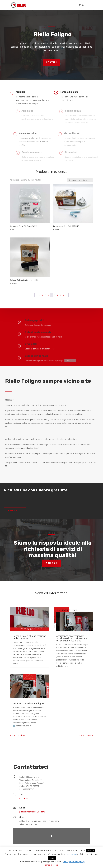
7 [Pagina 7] (57, 287)
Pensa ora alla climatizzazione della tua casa (29, 637)
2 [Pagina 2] (43, 287)
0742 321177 (25, 799)
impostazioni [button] (71, 854)
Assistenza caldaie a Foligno (28, 703)
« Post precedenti (18, 735)
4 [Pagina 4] (49, 287)
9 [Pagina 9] (63, 287)
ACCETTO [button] (91, 851)
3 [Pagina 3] (46, 287)
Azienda (52, 563)
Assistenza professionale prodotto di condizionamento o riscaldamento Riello (73, 638)
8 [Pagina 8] (60, 287)
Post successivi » (86, 735)
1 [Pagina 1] (40, 287)
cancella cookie (51, 865)
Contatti (15, 510)
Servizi (52, 62)
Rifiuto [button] (52, 858)
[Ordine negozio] (80, 172)
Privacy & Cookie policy (74, 862)
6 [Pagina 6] (54, 287)
